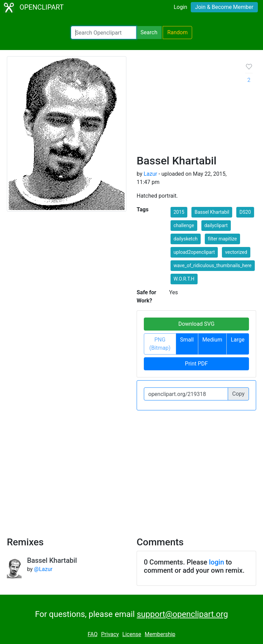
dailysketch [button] (186, 239)
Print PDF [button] (196, 364)
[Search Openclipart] (104, 33)
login (216, 562)
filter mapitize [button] (222, 239)
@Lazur (43, 569)
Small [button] (187, 340)
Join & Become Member (224, 7)
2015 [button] (179, 212)
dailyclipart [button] (216, 225)
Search (149, 32)
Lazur (150, 174)
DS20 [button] (245, 212)
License (132, 634)
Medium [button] (212, 340)
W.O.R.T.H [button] (184, 279)
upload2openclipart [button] (194, 252)
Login (180, 7)
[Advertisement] (186, 108)
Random (177, 32)
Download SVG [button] (197, 324)
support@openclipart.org (182, 614)
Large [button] (238, 340)
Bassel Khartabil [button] (212, 212)
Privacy (110, 634)
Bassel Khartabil (52, 560)
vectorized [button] (236, 252)
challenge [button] (184, 225)
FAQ (93, 634)
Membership (160, 634)
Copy (238, 394)
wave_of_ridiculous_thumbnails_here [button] (213, 265)
